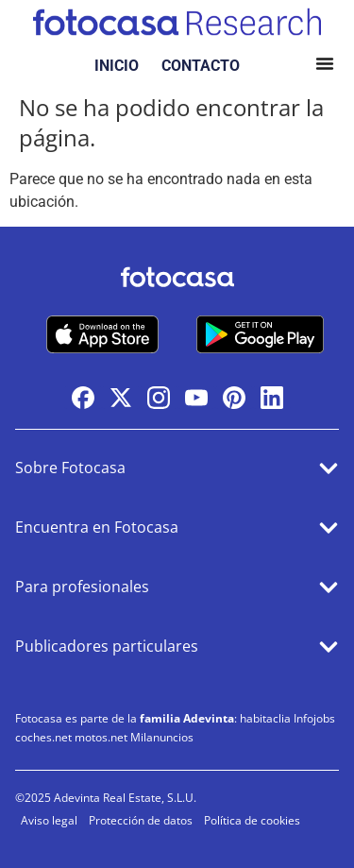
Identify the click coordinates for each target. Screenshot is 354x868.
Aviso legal (49, 820)
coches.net (43, 737)
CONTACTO (201, 66)
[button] (325, 66)
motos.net (101, 737)
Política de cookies (252, 820)
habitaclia (265, 718)
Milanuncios (162, 737)
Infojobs (314, 718)
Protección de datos (141, 820)
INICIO (117, 66)
